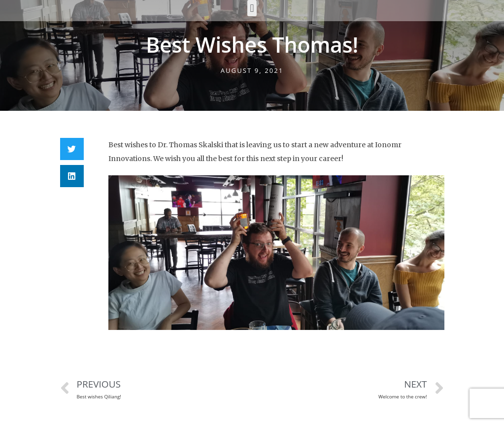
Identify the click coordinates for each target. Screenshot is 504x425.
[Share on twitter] (72, 149)
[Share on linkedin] (72, 176)
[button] (252, 8)
